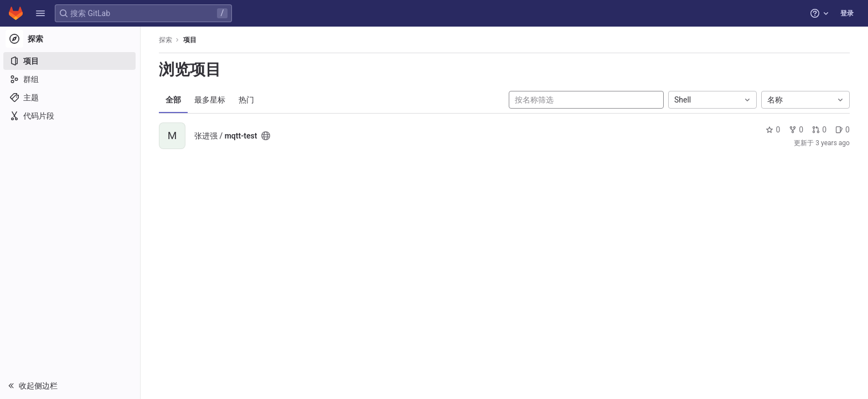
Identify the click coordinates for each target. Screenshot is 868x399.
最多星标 (210, 100)
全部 (174, 100)
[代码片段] (71, 116)
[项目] (71, 61)
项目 (190, 40)
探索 (166, 40)
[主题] (71, 98)
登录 (847, 13)
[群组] (71, 79)
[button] (40, 13)
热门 (247, 100)
